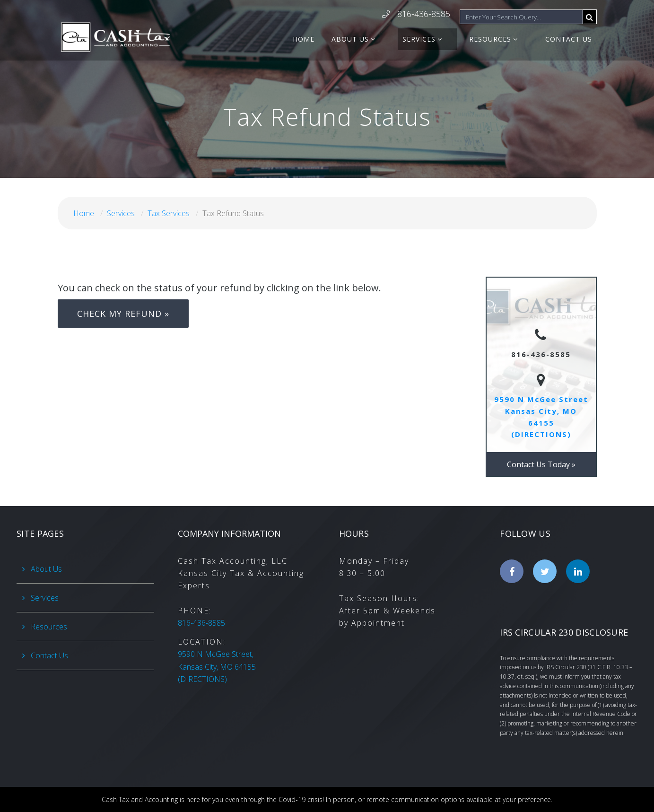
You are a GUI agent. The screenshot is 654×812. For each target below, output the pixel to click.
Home (334, 39)
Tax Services (169, 213)
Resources (501, 39)
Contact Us (569, 39)
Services (439, 39)
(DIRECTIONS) (217, 667)
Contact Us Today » (541, 464)
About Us (380, 39)
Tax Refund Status (233, 213)
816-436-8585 (424, 14)
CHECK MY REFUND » (123, 314)
